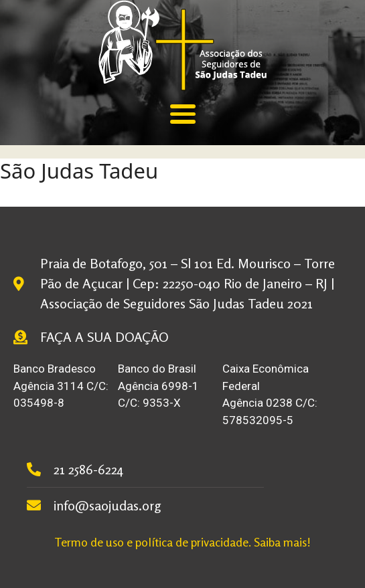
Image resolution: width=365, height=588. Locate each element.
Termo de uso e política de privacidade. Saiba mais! (182, 542)
